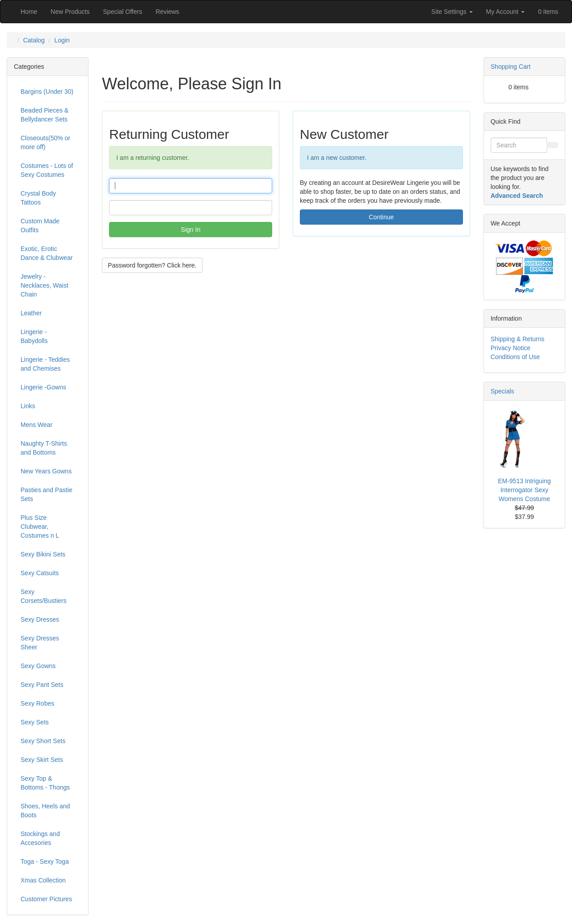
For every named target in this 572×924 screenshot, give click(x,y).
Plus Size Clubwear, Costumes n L (40, 527)
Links (28, 406)
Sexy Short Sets (43, 741)
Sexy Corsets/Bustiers (44, 596)
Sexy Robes (37, 703)
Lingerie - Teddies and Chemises (45, 364)
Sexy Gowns (38, 666)
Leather (31, 313)
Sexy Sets (35, 722)
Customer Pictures (46, 899)
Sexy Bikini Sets (43, 554)
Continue (381, 217)
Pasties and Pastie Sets (46, 494)
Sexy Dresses (40, 619)
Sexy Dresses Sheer (40, 643)
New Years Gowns (46, 471)
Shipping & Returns (518, 339)
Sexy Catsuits (40, 573)
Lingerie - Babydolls (34, 336)
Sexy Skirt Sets (42, 760)
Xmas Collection (43, 880)
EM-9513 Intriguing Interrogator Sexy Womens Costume (524, 490)
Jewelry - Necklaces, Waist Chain (44, 285)
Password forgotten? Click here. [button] (152, 265)
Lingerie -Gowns (43, 387)
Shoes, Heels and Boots (45, 811)
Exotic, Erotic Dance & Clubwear (47, 253)
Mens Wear (36, 425)
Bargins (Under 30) (47, 92)
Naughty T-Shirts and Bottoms (44, 448)
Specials (503, 391)
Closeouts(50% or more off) (45, 142)
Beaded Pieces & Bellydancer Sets (44, 115)
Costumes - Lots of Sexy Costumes (47, 170)
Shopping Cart (511, 67)
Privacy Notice (511, 348)
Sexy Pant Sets (42, 685)
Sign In (191, 230)
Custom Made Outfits (40, 226)
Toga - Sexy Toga (45, 861)
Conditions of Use (515, 357)
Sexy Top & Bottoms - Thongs (45, 783)
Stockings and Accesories (40, 838)
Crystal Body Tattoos (38, 198)
